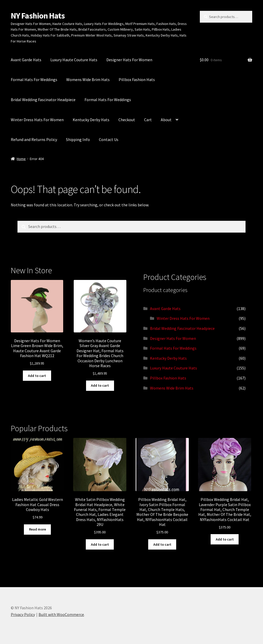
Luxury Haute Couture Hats (74, 60)
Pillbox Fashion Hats (137, 80)
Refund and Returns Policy (34, 139)
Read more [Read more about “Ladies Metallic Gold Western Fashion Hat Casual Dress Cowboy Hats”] (37, 529)
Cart (148, 120)
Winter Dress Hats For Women (37, 120)
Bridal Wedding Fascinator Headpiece (43, 100)
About (166, 120)
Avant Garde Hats (26, 60)
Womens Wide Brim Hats (88, 80)
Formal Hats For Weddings (34, 80)
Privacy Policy (23, 614)
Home (21, 159)
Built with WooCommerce (61, 614)
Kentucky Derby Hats (91, 120)
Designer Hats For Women (129, 60)
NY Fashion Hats (38, 16)
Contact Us (109, 139)
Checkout (127, 120)
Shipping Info (78, 139)
